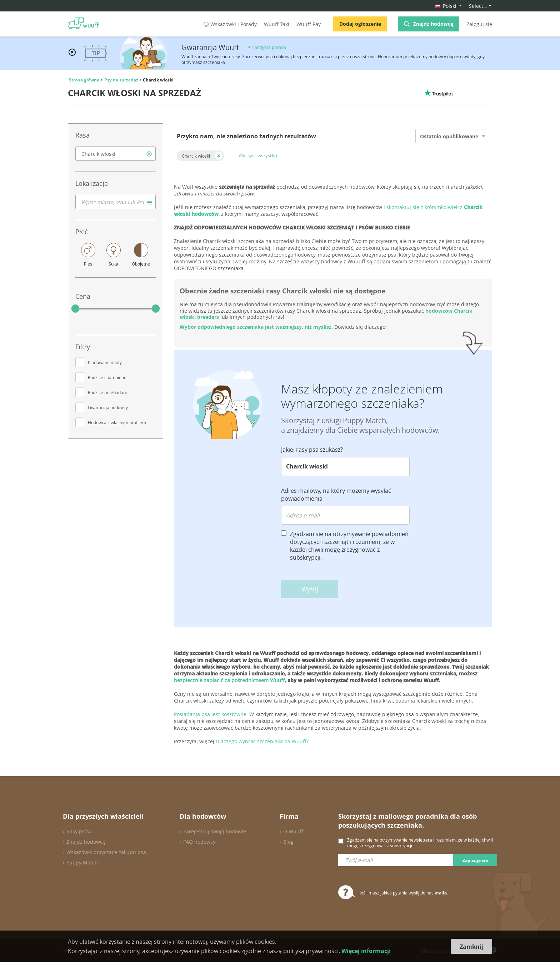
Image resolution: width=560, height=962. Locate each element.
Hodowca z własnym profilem (117, 422)
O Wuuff (293, 831)
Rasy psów (79, 831)
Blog (288, 842)
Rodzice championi (106, 377)
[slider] (75, 309)
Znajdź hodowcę (433, 24)
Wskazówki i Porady (229, 24)
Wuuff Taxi (277, 24)
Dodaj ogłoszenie (360, 24)
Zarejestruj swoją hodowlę (215, 831)
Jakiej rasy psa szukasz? (312, 450)
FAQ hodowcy (199, 842)
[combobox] (116, 154)
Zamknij (471, 947)
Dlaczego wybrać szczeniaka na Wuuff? (262, 741)
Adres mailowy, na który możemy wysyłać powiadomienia (336, 495)
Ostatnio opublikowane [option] (449, 136)
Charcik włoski (196, 156)
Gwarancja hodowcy (108, 407)
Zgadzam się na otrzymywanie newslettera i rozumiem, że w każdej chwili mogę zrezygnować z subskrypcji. (420, 843)
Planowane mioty (105, 362)
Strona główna (84, 80)
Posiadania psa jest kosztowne (210, 714)
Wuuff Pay (309, 24)
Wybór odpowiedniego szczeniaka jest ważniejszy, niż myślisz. (257, 327)
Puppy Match (82, 862)
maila (441, 893)
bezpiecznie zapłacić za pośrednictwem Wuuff (229, 680)
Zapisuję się (475, 860)
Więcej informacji (366, 951)
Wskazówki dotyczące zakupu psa (106, 852)
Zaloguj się (479, 24)
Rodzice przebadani (107, 392)
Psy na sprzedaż (121, 80)
